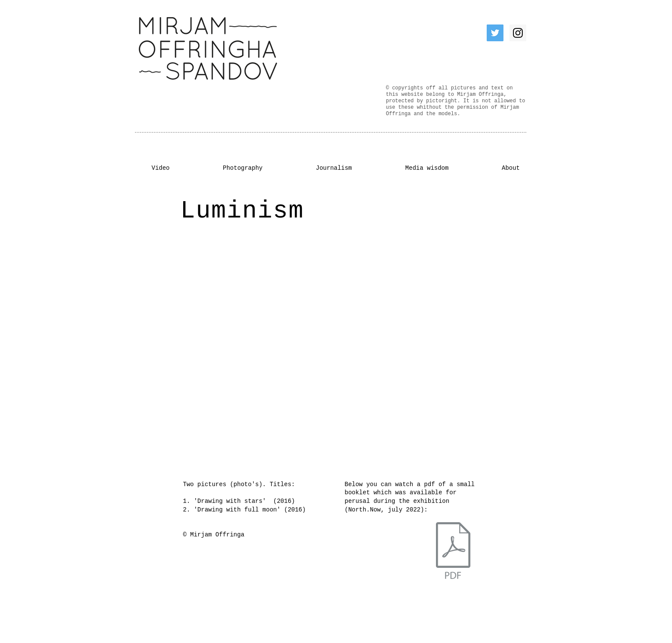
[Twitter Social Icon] (495, 33)
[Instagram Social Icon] (518, 33)
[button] (327, 352)
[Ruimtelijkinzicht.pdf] (453, 552)
